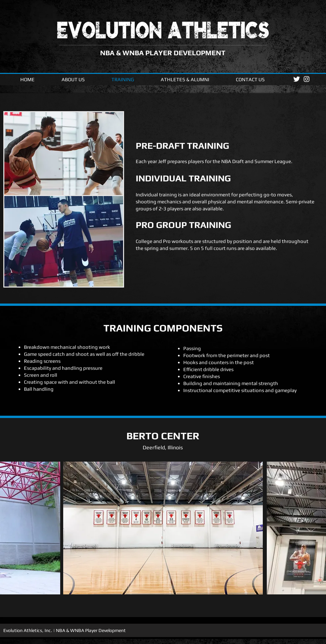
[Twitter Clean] (297, 79)
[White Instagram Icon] (307, 79)
